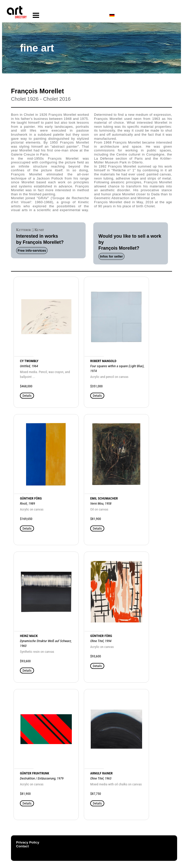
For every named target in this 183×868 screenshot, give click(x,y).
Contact (22, 846)
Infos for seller (111, 256)
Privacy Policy (28, 842)
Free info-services (32, 251)
